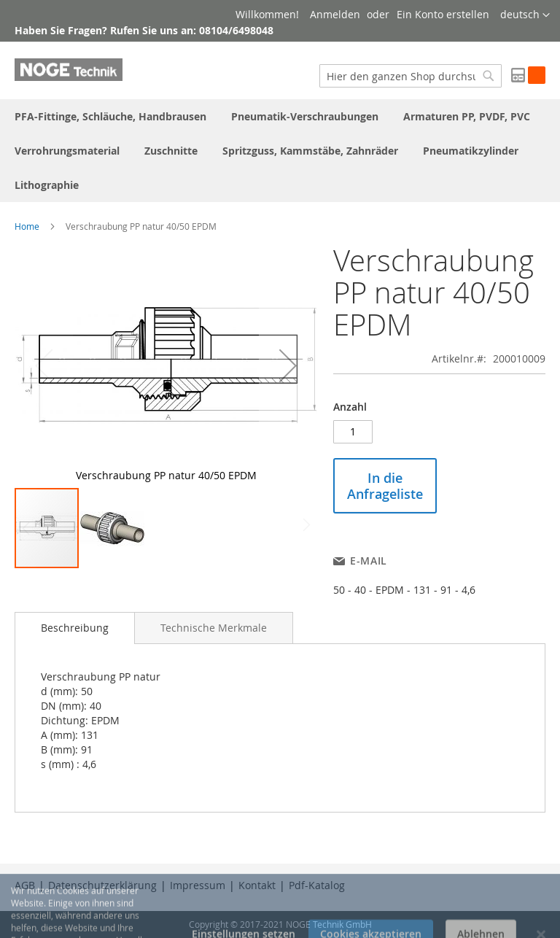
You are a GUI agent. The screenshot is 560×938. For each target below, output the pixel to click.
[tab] (75, 628)
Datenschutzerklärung (102, 885)
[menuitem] (110, 116)
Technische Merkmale (214, 628)
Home (27, 226)
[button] (525, 15)
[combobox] (411, 76)
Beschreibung (75, 628)
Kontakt (257, 885)
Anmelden (335, 14)
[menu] (280, 151)
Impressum (198, 885)
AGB (25, 885)
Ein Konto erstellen (443, 14)
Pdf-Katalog (317, 885)
